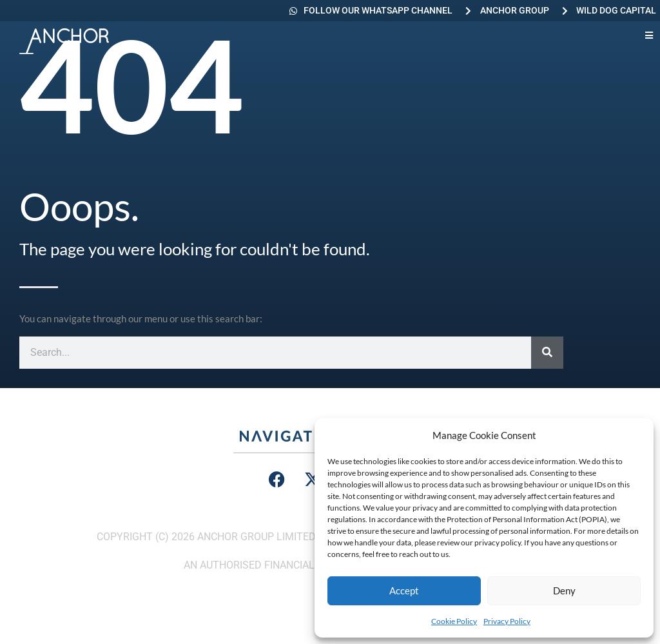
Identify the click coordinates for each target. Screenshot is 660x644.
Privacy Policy (507, 621)
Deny (564, 590)
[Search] (547, 353)
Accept (404, 590)
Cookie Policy (454, 621)
